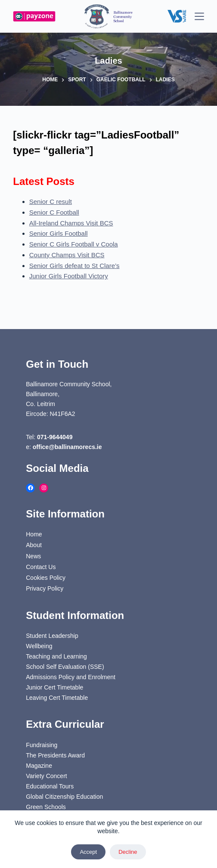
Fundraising (42, 745)
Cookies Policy (46, 578)
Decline (128, 852)
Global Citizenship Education (64, 797)
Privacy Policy (45, 588)
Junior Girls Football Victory (69, 276)
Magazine (39, 766)
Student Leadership (52, 636)
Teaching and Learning (56, 656)
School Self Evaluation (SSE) (65, 667)
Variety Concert (46, 776)
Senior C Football (54, 212)
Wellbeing (39, 646)
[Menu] (199, 16)
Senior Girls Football (59, 233)
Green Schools (46, 807)
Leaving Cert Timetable (57, 698)
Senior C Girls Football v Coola (74, 244)
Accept (88, 852)
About (34, 545)
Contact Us (41, 567)
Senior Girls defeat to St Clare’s (74, 266)
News (33, 556)
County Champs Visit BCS (67, 255)
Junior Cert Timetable (54, 687)
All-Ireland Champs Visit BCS (71, 223)
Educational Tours (50, 786)
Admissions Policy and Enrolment (71, 677)
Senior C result (51, 202)
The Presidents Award (55, 755)
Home (34, 534)
